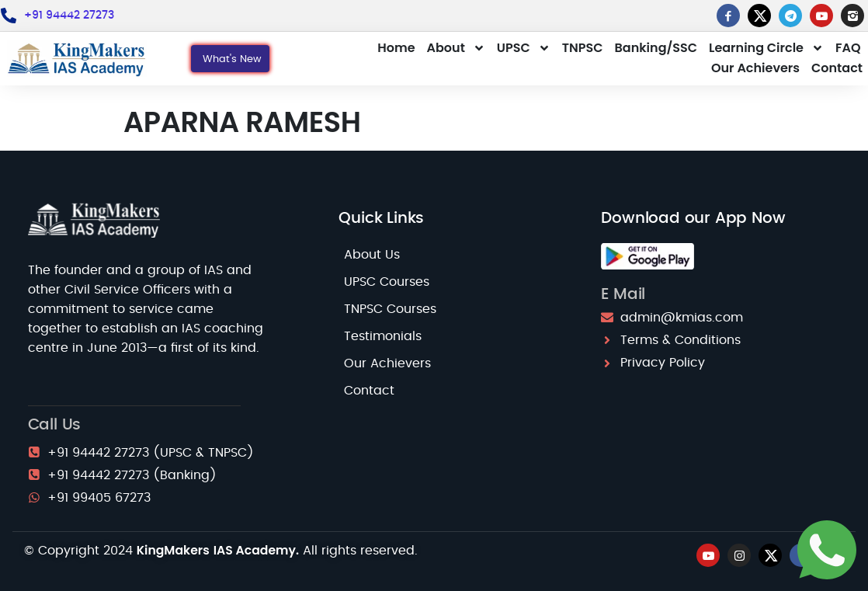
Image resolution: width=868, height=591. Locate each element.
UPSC (524, 48)
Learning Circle (766, 48)
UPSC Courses (387, 282)
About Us (372, 255)
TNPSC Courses (390, 309)
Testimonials (383, 336)
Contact (837, 68)
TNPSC (583, 48)
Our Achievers (755, 68)
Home (396, 48)
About (456, 48)
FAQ (848, 48)
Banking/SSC (656, 48)
